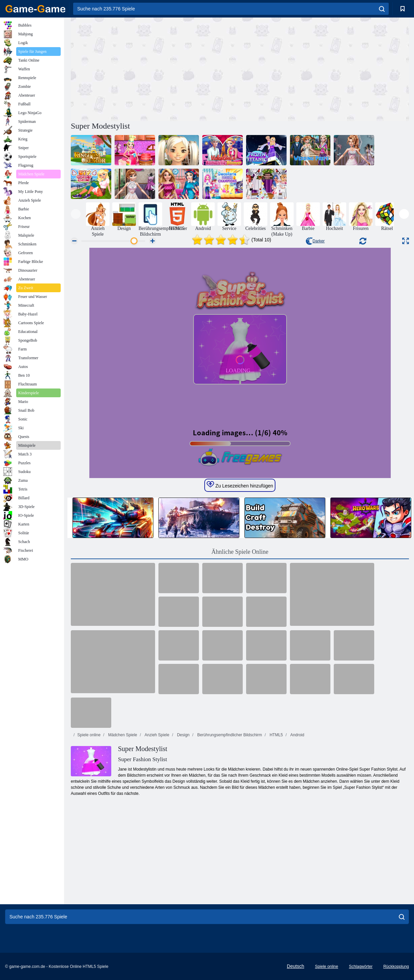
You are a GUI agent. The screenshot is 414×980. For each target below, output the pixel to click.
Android (297, 735)
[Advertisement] (155, 68)
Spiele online (89, 735)
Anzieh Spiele (156, 735)
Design (183, 735)
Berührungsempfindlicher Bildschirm (229, 735)
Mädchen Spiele (122, 735)
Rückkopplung (396, 967)
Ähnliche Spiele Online (240, 552)
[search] (382, 9)
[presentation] (76, 214)
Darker (315, 241)
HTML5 (276, 735)
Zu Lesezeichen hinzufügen (240, 485)
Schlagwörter (361, 967)
